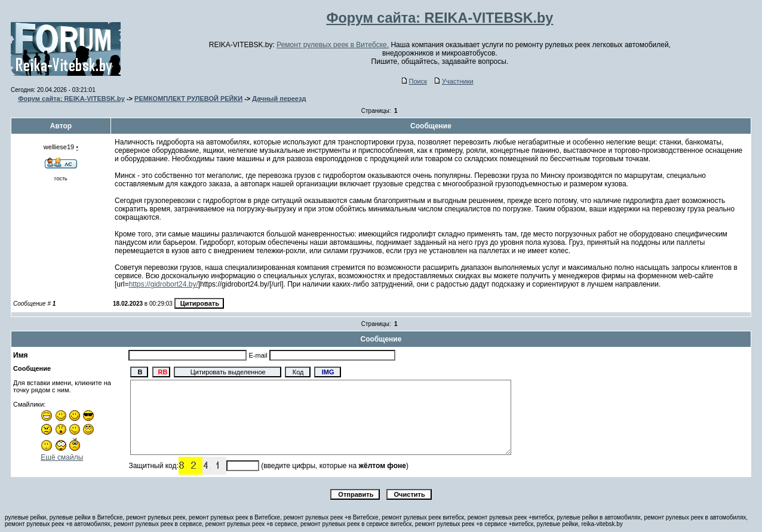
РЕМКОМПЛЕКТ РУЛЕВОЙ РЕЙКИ (188, 99)
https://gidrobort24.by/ (164, 284)
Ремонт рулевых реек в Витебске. (333, 45)
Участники (454, 81)
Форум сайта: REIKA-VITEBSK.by (71, 99)
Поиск (414, 81)
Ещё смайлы (62, 457)
